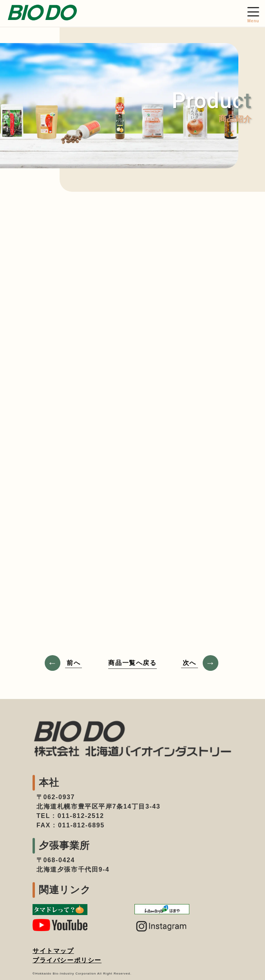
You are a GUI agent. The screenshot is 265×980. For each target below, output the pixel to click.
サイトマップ (53, 951)
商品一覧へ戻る (132, 663)
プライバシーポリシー (67, 960)
